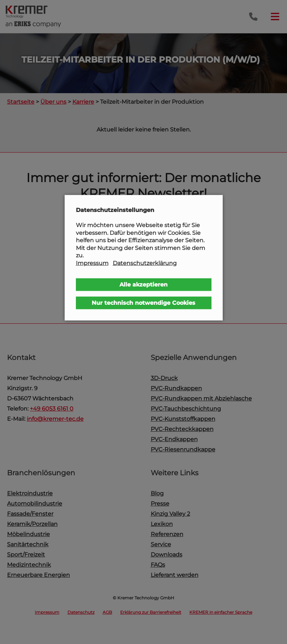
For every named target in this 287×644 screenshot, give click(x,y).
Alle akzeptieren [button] (143, 284)
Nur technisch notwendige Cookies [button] (143, 302)
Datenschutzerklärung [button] (145, 263)
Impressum (92, 263)
